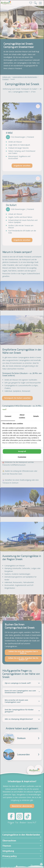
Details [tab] (36, 416)
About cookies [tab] (22, 416)
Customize (22, 457)
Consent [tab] (8, 416)
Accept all (22, 451)
